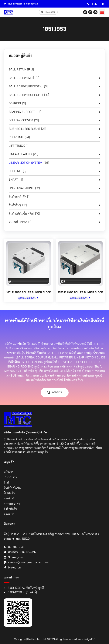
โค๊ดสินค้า (9, 493)
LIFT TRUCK (17, 146)
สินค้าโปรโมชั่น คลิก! (21, 214)
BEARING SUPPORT (22, 112)
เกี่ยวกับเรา (10, 477)
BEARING (15, 103)
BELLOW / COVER (21, 120)
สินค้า (7, 483)
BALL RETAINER (19, 69)
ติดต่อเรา (9, 514)
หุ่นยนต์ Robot (18, 222)
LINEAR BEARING (20, 154)
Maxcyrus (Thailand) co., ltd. (30, 639)
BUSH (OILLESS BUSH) (24, 129)
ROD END (15, 171)
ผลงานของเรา (12, 504)
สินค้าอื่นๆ (15, 205)
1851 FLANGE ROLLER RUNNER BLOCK (29, 292)
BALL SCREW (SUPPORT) (26, 95)
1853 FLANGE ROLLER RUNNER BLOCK (80, 292)
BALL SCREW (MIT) (21, 78)
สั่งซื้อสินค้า (10, 509)
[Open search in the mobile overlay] (48, 12)
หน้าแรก (9, 472)
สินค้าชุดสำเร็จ (18, 197)
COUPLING (16, 137)
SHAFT (13, 180)
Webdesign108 (87, 639)
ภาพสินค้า (10, 498)
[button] (102, 12)
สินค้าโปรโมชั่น (12, 488)
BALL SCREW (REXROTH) (26, 86)
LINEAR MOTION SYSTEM (25, 163)
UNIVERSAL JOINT (21, 188)
